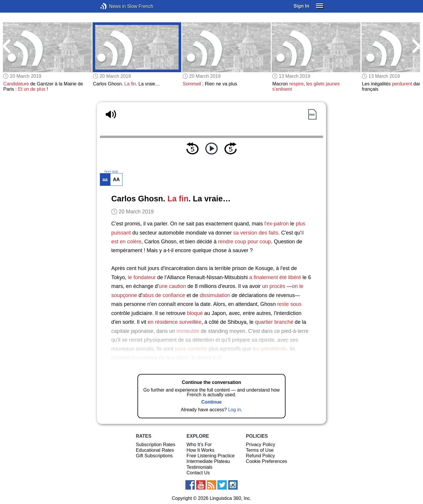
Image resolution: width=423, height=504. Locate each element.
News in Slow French (112, 6)
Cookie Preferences (267, 461)
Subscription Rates (155, 445)
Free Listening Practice (211, 456)
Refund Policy (260, 456)
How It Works (200, 450)
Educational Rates (155, 450)
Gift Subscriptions (154, 456)
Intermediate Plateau (208, 461)
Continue (211, 402)
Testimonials (199, 467)
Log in (234, 410)
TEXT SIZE (111, 172)
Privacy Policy (261, 445)
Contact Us (198, 473)
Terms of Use (260, 450)
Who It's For (199, 445)
